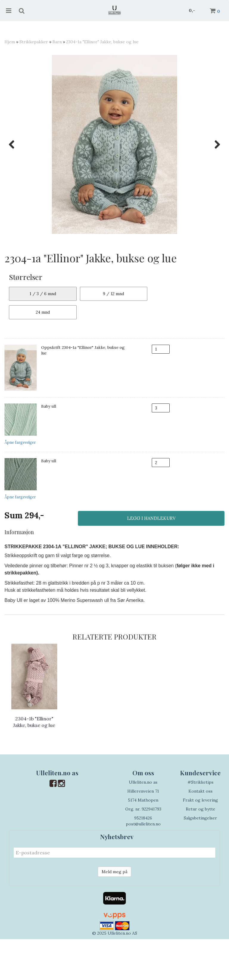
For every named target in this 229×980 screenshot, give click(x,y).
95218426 (143, 859)
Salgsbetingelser (200, 859)
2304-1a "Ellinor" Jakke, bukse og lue (102, 42)
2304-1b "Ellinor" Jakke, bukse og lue (34, 763)
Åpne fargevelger (20, 484)
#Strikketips (201, 823)
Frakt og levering (200, 841)
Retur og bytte (201, 850)
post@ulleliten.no (143, 865)
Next (214, 144)
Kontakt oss (201, 832)
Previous (15, 144)
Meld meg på (114, 913)
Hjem (10, 42)
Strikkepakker (34, 42)
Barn (57, 42)
